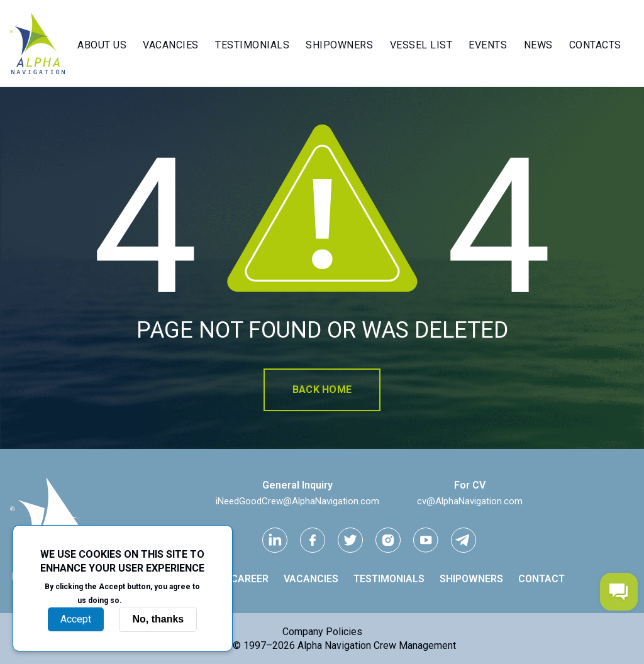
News (538, 45)
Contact (541, 579)
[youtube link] (426, 540)
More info (146, 600)
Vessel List (421, 45)
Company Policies (322, 632)
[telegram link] (464, 540)
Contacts (595, 45)
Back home (322, 390)
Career (250, 579)
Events (488, 45)
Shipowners (339, 45)
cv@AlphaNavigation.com (470, 501)
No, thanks (158, 619)
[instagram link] (388, 540)
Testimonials (252, 45)
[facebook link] (313, 540)
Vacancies (171, 45)
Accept (76, 619)
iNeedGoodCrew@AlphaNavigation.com (297, 501)
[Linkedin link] (275, 540)
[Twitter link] (350, 540)
